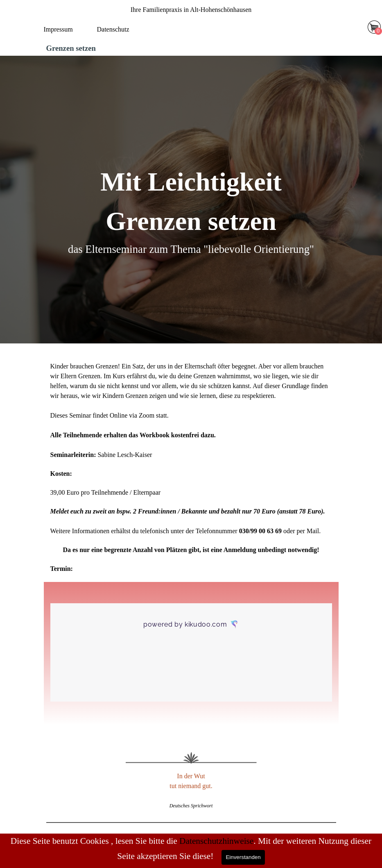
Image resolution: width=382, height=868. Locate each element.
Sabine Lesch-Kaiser (125, 455)
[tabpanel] (191, 10)
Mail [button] (313, 531)
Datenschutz (113, 29)
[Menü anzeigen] (196, 31)
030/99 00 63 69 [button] (260, 531)
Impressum (58, 29)
